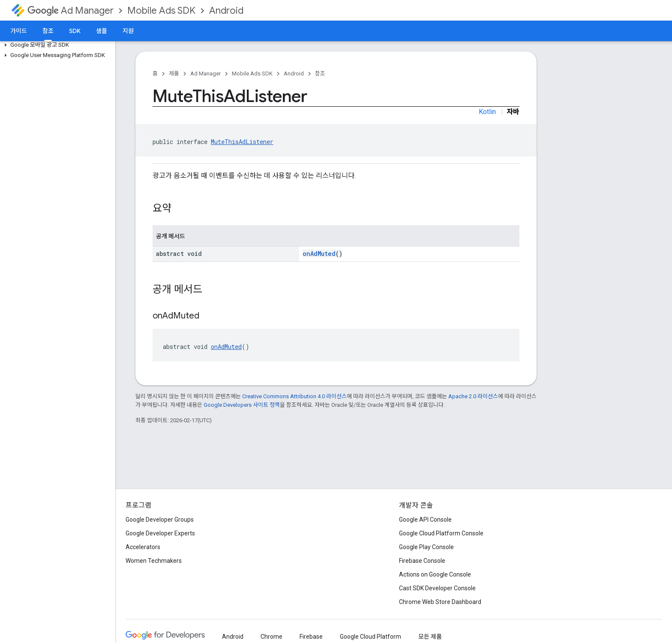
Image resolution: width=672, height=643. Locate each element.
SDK (75, 31)
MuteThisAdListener (242, 142)
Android (226, 11)
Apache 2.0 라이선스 (473, 396)
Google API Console (425, 520)
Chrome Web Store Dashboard (440, 602)
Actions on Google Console (435, 574)
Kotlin (487, 112)
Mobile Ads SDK (161, 11)
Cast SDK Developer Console (437, 588)
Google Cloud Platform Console (441, 533)
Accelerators (143, 547)
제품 (174, 74)
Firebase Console (422, 561)
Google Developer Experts (160, 533)
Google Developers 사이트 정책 (242, 405)
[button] (56, 45)
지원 (128, 31)
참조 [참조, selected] (48, 31)
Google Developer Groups (160, 520)
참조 (320, 74)
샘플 (102, 31)
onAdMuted (319, 254)
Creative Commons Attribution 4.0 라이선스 (294, 396)
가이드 (19, 31)
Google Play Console (426, 547)
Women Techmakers (154, 561)
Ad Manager (70, 11)
